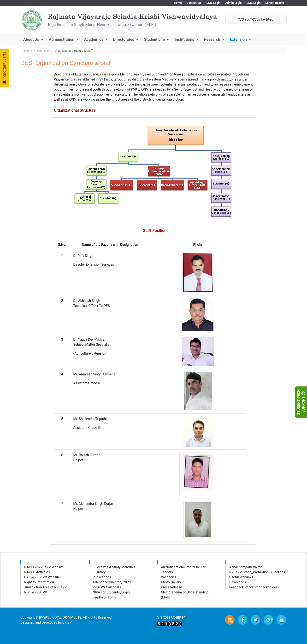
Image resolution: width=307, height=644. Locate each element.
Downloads (238, 582)
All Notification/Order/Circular (183, 567)
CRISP (67, 622)
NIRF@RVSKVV (36, 592)
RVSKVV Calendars (107, 587)
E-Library (99, 572)
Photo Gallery (171, 582)
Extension (238, 39)
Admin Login (233, 3)
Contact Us (194, 3)
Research (212, 39)
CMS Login (253, 3)
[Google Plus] (268, 620)
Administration (62, 39)
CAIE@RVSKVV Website (42, 577)
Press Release (171, 587)
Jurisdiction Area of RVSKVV (46, 587)
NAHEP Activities (37, 572)
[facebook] (242, 620)
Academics (94, 39)
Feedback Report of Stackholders (254, 587)
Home (178, 3)
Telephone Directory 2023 (112, 582)
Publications (102, 577)
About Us (31, 39)
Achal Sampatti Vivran (246, 567)
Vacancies (169, 577)
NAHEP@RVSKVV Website (44, 567)
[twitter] (255, 620)
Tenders (167, 572)
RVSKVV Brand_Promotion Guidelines (257, 572)
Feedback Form (104, 597)
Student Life (154, 39)
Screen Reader (275, 3)
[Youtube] (281, 620)
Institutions (184, 39)
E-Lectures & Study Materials (114, 567)
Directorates (124, 39)
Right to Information (39, 582)
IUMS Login (213, 3)
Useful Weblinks (241, 577)
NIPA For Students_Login (111, 592)
